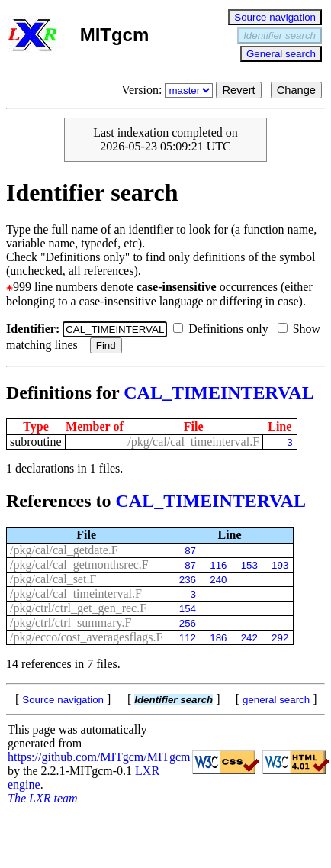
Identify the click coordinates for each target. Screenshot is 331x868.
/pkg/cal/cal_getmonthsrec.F (79, 565)
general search (276, 700)
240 (218, 580)
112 (188, 638)
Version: (169, 90)
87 (190, 551)
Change (296, 90)
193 (280, 565)
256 (188, 623)
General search (281, 54)
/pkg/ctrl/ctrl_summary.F (71, 623)
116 (218, 565)
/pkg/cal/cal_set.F (53, 579)
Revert (238, 90)
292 (280, 638)
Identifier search (280, 35)
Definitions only (223, 329)
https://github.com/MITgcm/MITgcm (99, 757)
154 (188, 609)
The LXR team (43, 798)
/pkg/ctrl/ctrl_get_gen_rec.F (78, 608)
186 (218, 638)
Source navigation (275, 17)
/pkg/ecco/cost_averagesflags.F (86, 637)
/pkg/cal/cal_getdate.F (64, 550)
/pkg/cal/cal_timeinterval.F (193, 442)
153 (249, 565)
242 (249, 638)
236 (188, 580)
